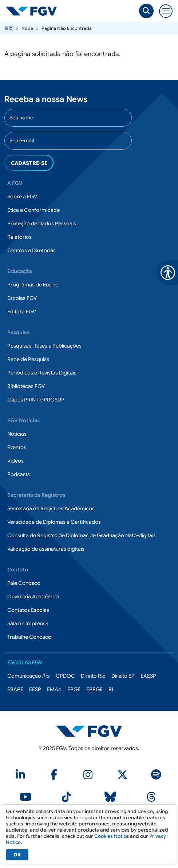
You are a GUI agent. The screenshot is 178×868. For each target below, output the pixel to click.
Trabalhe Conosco (29, 637)
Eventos (17, 447)
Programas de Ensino (33, 285)
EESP (35, 689)
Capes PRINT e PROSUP (36, 400)
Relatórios (19, 237)
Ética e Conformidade (33, 210)
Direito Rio (93, 676)
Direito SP (123, 676)
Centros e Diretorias (31, 250)
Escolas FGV (22, 298)
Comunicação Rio (29, 676)
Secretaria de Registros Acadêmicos (51, 508)
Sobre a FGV (22, 197)
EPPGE (94, 689)
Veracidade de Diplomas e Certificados (54, 522)
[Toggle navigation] (166, 11)
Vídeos (15, 461)
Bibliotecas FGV (26, 386)
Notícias (17, 434)
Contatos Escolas (28, 610)
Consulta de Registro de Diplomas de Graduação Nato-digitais (82, 535)
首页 (9, 28)
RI (111, 689)
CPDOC (65, 676)
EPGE (74, 689)
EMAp (54, 689)
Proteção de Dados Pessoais (42, 223)
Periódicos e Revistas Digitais (42, 373)
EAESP (148, 676)
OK (17, 855)
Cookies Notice (112, 836)
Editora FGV (22, 312)
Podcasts (19, 474)
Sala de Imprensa (28, 623)
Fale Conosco (24, 583)
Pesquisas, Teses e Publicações (44, 346)
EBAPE (15, 689)
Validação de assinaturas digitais (46, 549)
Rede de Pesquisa (28, 359)
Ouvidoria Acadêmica (33, 596)
